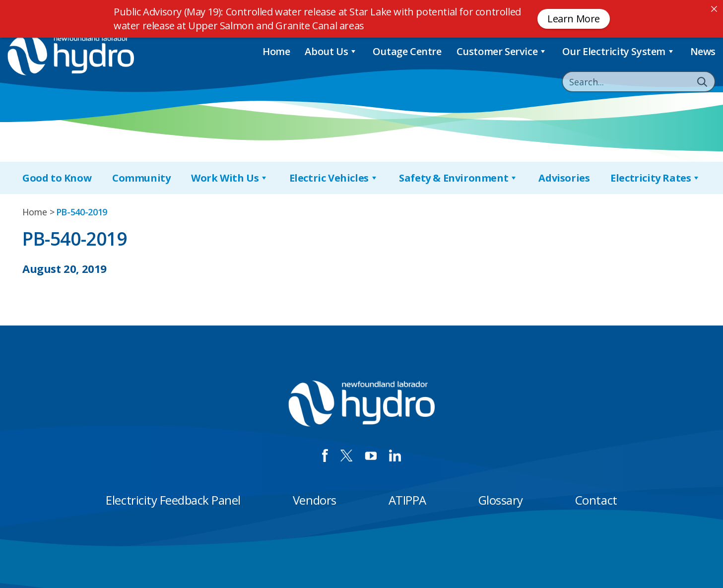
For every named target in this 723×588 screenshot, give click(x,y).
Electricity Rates (656, 178)
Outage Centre (407, 51)
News (703, 51)
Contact (596, 500)
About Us (331, 51)
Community (141, 178)
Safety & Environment (459, 178)
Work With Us (230, 178)
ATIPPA (407, 500)
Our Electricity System (619, 51)
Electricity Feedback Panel (173, 500)
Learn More (574, 19)
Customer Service (502, 51)
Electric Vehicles (334, 178)
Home (276, 51)
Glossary (501, 500)
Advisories (564, 178)
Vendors (315, 500)
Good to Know (57, 178)
